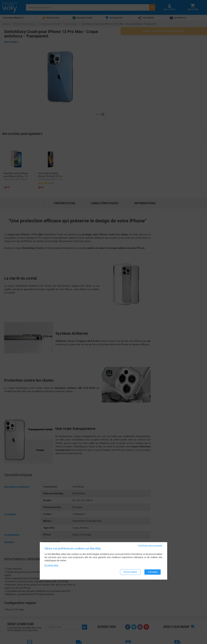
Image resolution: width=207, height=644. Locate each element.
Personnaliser (130, 572)
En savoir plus (51, 565)
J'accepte (153, 572)
